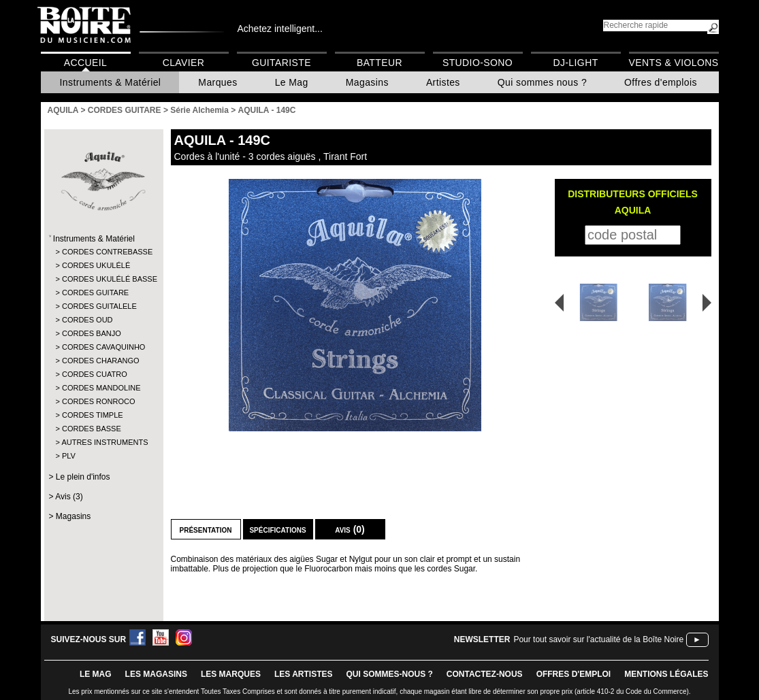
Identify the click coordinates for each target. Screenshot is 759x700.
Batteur (379, 63)
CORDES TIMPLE (93, 415)
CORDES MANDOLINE (101, 388)
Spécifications (277, 529)
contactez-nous (485, 674)
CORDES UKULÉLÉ (96, 265)
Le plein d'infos (83, 477)
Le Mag (292, 82)
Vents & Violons (674, 63)
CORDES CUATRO (95, 374)
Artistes (443, 82)
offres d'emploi (574, 674)
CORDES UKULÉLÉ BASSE (103, 279)
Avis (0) (350, 529)
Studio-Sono (478, 63)
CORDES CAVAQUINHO (103, 347)
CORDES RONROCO (99, 401)
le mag (96, 674)
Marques (217, 82)
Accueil (85, 63)
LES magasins (156, 674)
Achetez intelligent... (280, 29)
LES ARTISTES (304, 674)
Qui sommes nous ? (542, 82)
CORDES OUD (87, 320)
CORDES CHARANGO (101, 361)
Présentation (206, 529)
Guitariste (281, 63)
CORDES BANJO (92, 333)
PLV (69, 456)
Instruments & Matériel (111, 82)
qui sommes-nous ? (390, 674)
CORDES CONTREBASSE (103, 252)
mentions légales (666, 674)
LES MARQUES (231, 674)
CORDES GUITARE (95, 293)
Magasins (367, 82)
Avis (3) (69, 497)
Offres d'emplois (661, 82)
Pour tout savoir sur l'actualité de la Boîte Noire (598, 639)
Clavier (184, 63)
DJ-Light (575, 63)
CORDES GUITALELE (99, 306)
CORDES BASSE (92, 429)
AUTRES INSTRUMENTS (102, 442)
